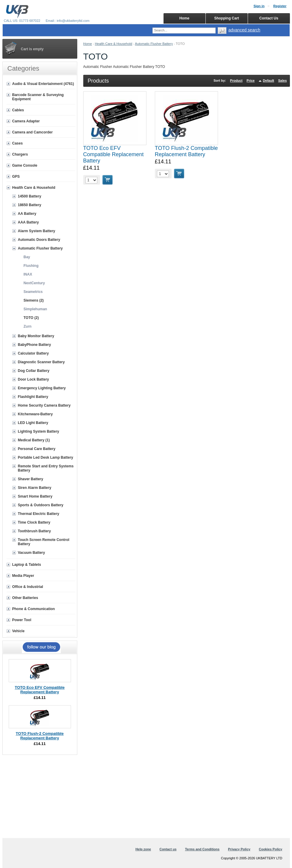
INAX (28, 274)
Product (236, 80)
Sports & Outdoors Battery (41, 505)
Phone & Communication (34, 609)
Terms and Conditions (202, 849)
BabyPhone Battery (35, 345)
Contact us (168, 849)
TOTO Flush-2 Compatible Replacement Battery (186, 151)
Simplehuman (35, 309)
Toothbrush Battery (34, 531)
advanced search (245, 30)
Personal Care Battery (37, 449)
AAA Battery (28, 222)
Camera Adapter (26, 121)
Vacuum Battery (32, 553)
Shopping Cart (227, 18)
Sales (283, 80)
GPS (16, 177)
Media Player (23, 576)
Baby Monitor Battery (36, 336)
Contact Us (269, 18)
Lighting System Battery (39, 431)
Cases (18, 143)
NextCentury (34, 283)
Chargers (20, 154)
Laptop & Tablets (27, 565)
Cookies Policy (270, 849)
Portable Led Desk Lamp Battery (46, 457)
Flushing (31, 266)
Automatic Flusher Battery (154, 44)
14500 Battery (30, 196)
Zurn (28, 326)
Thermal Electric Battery (39, 514)
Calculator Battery (33, 353)
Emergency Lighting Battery (42, 388)
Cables (18, 110)
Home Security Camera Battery (44, 405)
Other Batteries (25, 598)
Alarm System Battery (37, 231)
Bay (27, 257)
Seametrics (33, 292)
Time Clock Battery (34, 522)
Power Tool (22, 620)
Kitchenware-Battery (35, 414)
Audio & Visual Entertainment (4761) (43, 84)
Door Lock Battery (34, 379)
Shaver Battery (31, 479)
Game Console (25, 165)
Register (280, 6)
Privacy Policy (239, 849)
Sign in (259, 6)
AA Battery (27, 214)
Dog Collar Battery (34, 371)
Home (88, 44)
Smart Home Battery (35, 496)
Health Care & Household (114, 44)
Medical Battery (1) (34, 440)
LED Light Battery (33, 423)
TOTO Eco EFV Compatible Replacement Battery (114, 154)
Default (268, 80)
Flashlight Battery (33, 397)
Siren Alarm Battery (35, 488)
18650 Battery (30, 205)
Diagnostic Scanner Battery (41, 362)
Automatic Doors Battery (39, 240)
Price (251, 80)
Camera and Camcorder (32, 132)
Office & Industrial (28, 587)
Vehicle (18, 631)
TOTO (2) (31, 318)
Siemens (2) (34, 300)
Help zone (143, 849)
